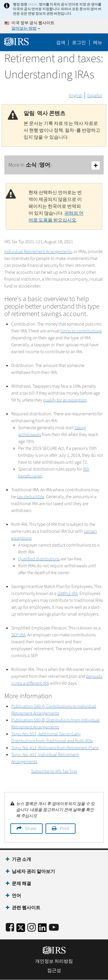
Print (65, 829)
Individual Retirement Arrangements (38, 252)
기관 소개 (21, 859)
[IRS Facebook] (10, 928)
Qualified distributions (39, 559)
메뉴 (98, 43)
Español (95, 96)
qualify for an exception (65, 400)
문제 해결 (21, 884)
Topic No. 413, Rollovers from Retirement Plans (55, 748)
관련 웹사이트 (26, 908)
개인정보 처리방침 (54, 961)
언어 (16, 896)
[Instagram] (32, 928)
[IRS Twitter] (21, 929)
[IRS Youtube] (54, 928)
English (76, 96)
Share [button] (31, 829)
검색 (61, 43)
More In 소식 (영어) (54, 165)
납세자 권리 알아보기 (33, 871)
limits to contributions (81, 331)
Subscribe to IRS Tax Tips (54, 771)
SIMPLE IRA (68, 593)
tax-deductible (31, 497)
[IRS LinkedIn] (42, 929)
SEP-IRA (18, 635)
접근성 (54, 971)
